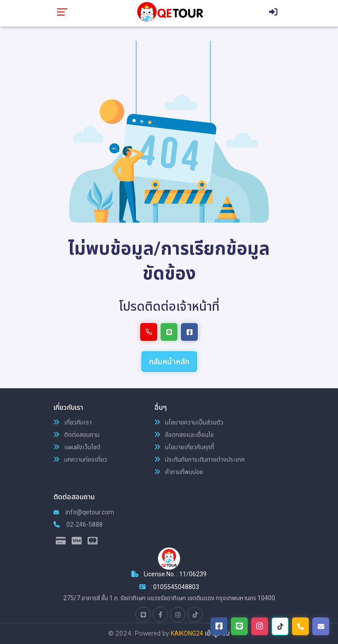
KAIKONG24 (187, 633)
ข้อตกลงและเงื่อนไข (184, 435)
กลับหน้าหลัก (169, 361)
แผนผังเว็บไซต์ (77, 447)
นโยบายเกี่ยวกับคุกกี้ (184, 447)
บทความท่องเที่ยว (80, 459)
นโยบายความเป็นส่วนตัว (189, 422)
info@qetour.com (84, 512)
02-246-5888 (78, 524)
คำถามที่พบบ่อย (179, 472)
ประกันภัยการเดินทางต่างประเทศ (200, 459)
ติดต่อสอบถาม (77, 435)
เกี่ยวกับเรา (73, 422)
